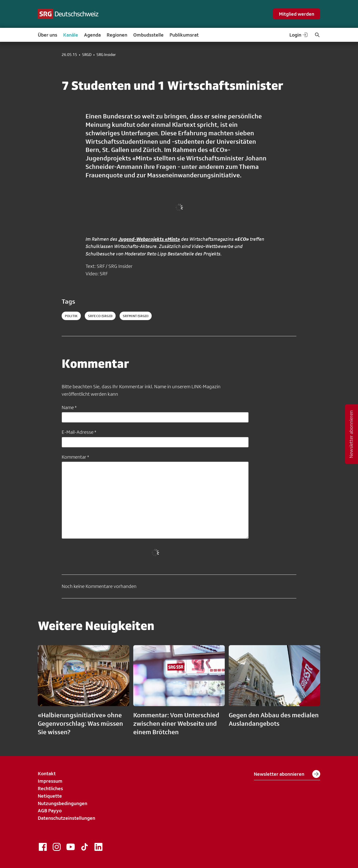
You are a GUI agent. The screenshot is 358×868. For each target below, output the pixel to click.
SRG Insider (106, 55)
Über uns (47, 35)
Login (299, 35)
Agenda (92, 35)
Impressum (50, 781)
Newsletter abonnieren (287, 774)
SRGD (87, 55)
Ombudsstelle (148, 35)
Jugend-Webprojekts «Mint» (149, 239)
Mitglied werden (297, 14)
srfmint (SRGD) (136, 316)
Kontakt (47, 773)
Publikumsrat (184, 35)
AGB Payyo (50, 811)
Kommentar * (75, 457)
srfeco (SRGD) (100, 316)
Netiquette (50, 796)
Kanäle (71, 35)
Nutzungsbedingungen (63, 803)
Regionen (117, 35)
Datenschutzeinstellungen (67, 818)
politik (71, 316)
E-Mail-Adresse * (79, 432)
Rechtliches (50, 788)
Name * (69, 407)
